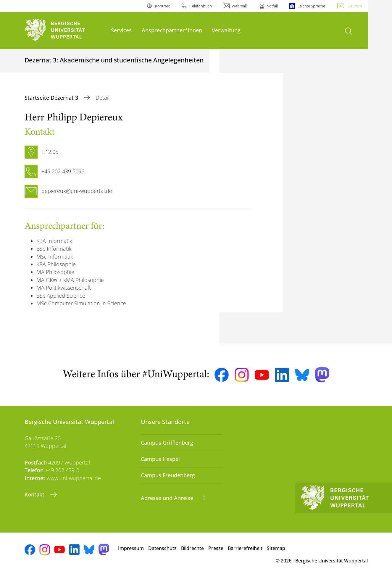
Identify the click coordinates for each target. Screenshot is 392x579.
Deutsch (355, 6)
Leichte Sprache (311, 6)
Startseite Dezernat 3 (52, 98)
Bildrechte (192, 548)
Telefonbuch (201, 6)
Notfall (272, 6)
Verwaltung (226, 30)
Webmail (239, 6)
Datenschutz (162, 548)
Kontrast (162, 6)
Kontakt (35, 494)
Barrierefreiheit (245, 548)
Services (121, 30)
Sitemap (276, 548)
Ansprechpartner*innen (172, 30)
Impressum (131, 548)
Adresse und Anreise (168, 498)
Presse (216, 548)
